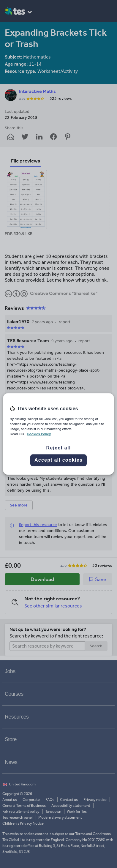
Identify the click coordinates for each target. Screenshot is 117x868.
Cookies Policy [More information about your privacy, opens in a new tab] (39, 434)
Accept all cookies (58, 460)
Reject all (59, 448)
